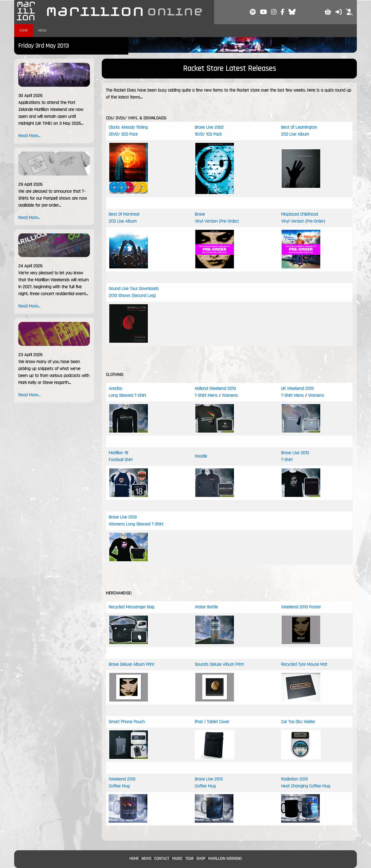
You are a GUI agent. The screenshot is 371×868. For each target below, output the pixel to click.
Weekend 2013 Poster (301, 607)
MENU (42, 30)
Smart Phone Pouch (127, 722)
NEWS (146, 859)
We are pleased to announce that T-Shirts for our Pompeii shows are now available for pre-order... (53, 198)
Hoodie (201, 456)
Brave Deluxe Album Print (131, 664)
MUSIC (177, 859)
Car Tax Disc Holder (298, 722)
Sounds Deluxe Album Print (219, 664)
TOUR (189, 859)
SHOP (201, 859)
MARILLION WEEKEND (225, 859)
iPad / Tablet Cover (212, 722)
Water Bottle (206, 607)
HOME (24, 30)
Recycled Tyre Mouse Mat (304, 664)
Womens (229, 395)
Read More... (29, 136)
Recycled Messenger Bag (131, 607)
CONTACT (162, 859)
